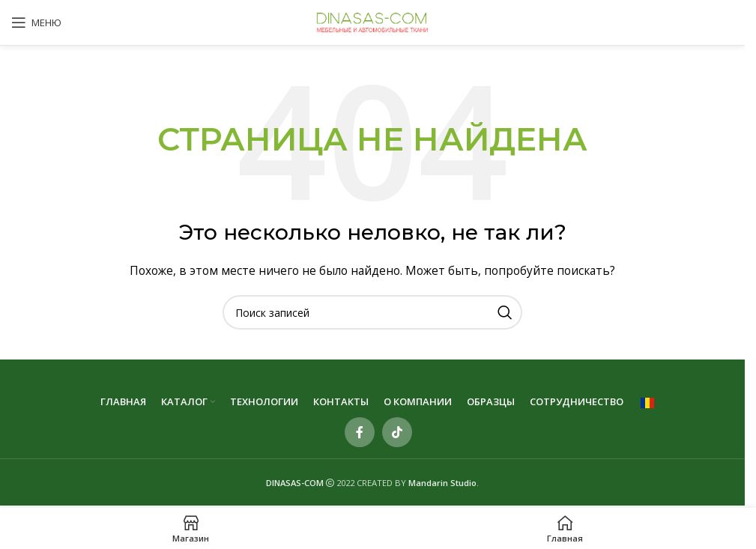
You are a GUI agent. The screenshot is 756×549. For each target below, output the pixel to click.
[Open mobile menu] (36, 22)
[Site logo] (372, 21)
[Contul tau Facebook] (360, 432)
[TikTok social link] (397, 432)
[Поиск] (372, 312)
